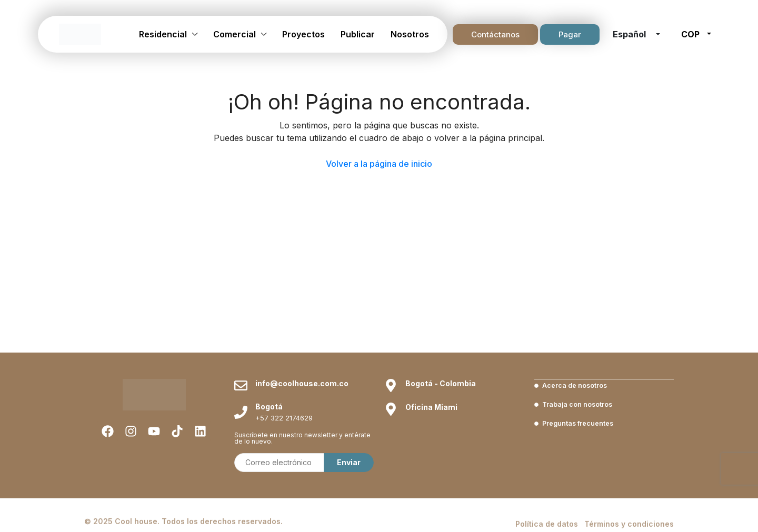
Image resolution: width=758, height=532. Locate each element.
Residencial (163, 34)
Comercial (235, 34)
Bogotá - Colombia (441, 383)
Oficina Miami (431, 407)
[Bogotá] (241, 412)
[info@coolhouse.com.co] (241, 385)
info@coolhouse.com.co (302, 383)
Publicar (358, 34)
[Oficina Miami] (391, 409)
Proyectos (303, 34)
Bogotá (269, 406)
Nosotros (410, 34)
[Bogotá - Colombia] (391, 385)
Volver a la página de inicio (379, 164)
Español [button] (630, 34)
